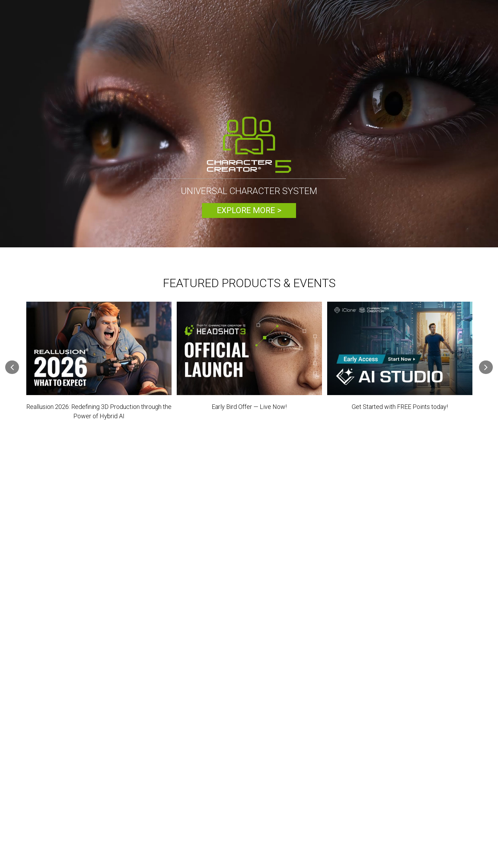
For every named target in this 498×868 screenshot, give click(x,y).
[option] (249, 125)
